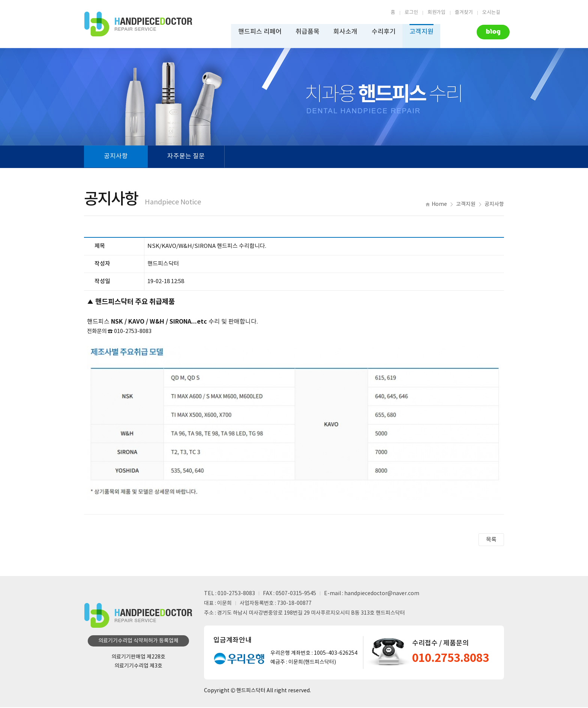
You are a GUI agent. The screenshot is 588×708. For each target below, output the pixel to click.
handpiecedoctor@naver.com (382, 594)
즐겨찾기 (464, 13)
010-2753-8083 (236, 594)
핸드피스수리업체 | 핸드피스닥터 (138, 24)
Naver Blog (487, 31)
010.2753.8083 (453, 659)
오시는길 (491, 13)
